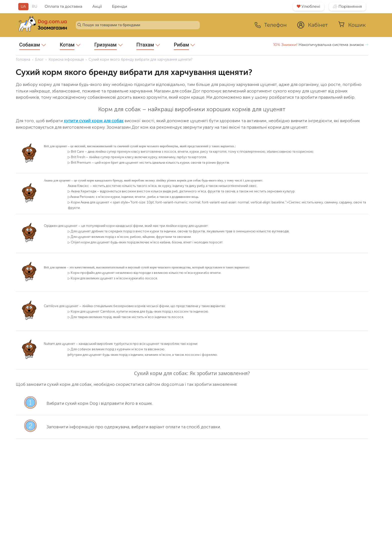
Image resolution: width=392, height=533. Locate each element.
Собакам (33, 46)
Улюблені (308, 6)
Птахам (148, 46)
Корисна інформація (66, 59)
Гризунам (108, 46)
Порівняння (347, 6)
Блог (39, 59)
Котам (70, 46)
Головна (23, 59)
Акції (97, 6)
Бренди (120, 6)
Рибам (184, 46)
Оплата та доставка (64, 6)
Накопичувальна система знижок (321, 45)
